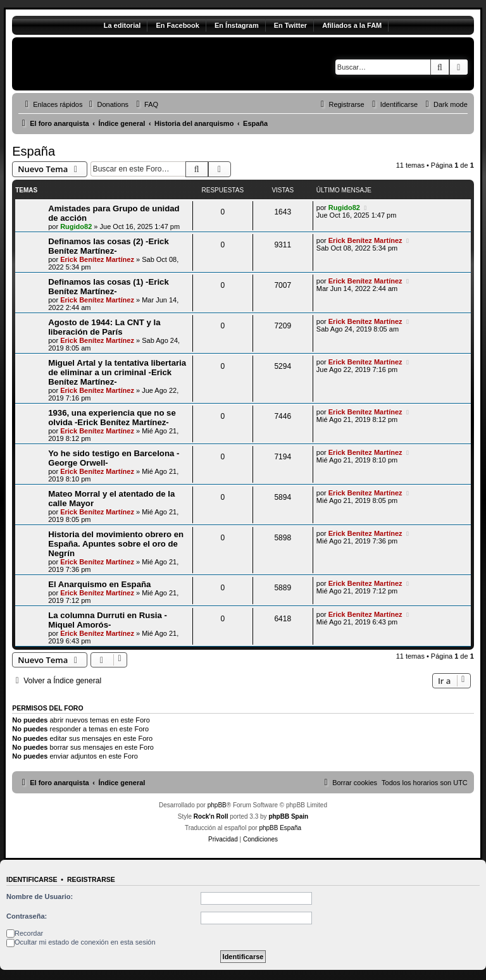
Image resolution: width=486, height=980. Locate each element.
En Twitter (290, 25)
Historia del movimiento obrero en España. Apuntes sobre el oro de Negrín (116, 544)
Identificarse (32, 879)
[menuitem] (107, 104)
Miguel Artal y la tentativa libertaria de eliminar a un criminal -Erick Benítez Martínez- (117, 372)
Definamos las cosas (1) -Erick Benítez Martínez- (109, 287)
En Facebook (177, 25)
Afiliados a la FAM (352, 25)
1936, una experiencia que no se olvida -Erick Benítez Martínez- (112, 418)
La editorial (122, 25)
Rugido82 (76, 226)
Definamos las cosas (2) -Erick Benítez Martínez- (109, 246)
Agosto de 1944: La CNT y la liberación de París (104, 327)
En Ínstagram (237, 25)
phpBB (217, 805)
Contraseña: (27, 916)
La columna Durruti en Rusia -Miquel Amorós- (108, 620)
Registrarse (91, 879)
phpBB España (280, 828)
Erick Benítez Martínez (97, 259)
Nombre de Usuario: (40, 896)
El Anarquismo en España (99, 584)
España (34, 151)
